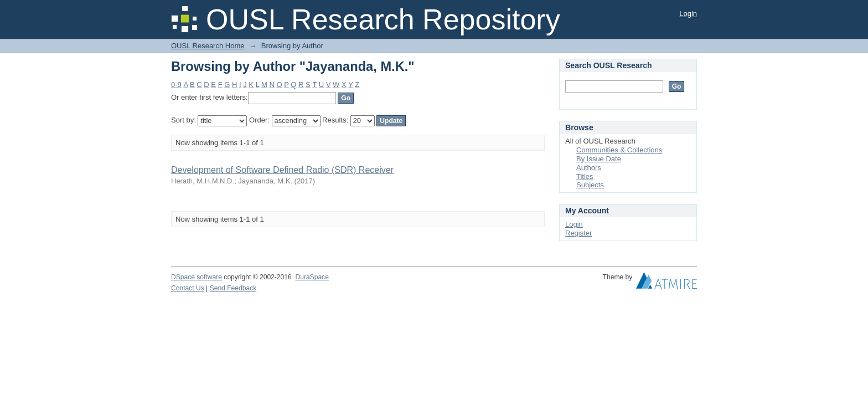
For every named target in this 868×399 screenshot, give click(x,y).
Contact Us (188, 288)
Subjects (590, 185)
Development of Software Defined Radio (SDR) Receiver (282, 170)
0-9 (176, 85)
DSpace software (197, 277)
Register (578, 233)
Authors (589, 168)
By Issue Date (599, 159)
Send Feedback (233, 288)
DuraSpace (312, 277)
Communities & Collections (619, 150)
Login (688, 14)
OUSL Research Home (208, 46)
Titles (585, 177)
